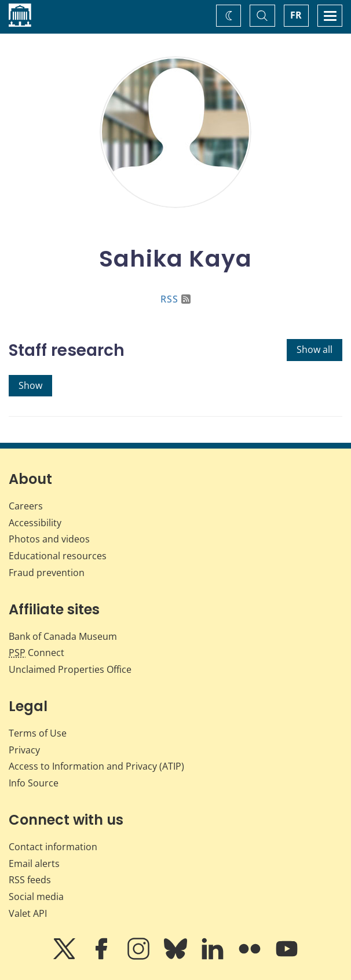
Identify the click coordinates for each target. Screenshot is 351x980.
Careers (26, 506)
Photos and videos (49, 539)
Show (30, 385)
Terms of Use (38, 733)
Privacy (24, 750)
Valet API (28, 913)
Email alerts (34, 864)
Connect (36, 653)
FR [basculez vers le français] (296, 15)
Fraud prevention (47, 573)
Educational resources (58, 556)
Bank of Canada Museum (63, 636)
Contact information (53, 847)
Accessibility (35, 523)
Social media (36, 897)
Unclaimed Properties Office (70, 669)
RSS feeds (30, 880)
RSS (175, 299)
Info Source (34, 783)
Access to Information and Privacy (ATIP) (96, 766)
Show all (315, 349)
